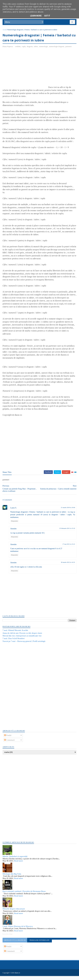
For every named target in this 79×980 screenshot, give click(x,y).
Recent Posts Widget (8, 938)
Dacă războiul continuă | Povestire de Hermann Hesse (24, 895)
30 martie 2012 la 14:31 (68, 566)
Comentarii (10, 744)
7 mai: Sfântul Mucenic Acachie (15, 634)
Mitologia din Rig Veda (12, 878)
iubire (36, 48)
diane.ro (18, 977)
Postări (8, 739)
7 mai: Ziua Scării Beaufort (14, 643)
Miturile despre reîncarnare (14, 913)
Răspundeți (15, 525)
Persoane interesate (39, 944)
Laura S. (14, 512)
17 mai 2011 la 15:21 (69, 548)
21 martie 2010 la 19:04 (68, 511)
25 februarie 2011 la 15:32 (67, 532)
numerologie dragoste (57, 48)
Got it (47, 16)
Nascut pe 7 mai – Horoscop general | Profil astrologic (24, 645)
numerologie (44, 48)
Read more (19, 865)
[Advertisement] (25, 70)
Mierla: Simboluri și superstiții (15, 860)
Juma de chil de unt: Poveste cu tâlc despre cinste (22, 637)
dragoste (30, 48)
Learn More (36, 16)
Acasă (5, 30)
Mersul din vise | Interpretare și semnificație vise (22, 640)
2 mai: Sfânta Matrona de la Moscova (18, 930)
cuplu (24, 48)
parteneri (69, 48)
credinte (18, 48)
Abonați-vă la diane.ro (15, 944)
